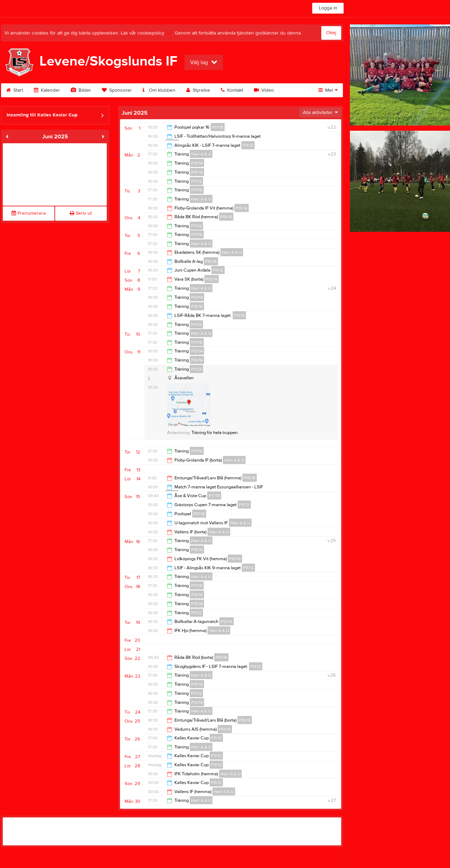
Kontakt (232, 90)
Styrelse (198, 90)
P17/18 (218, 127)
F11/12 (248, 145)
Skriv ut (81, 213)
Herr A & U (201, 154)
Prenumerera (29, 213)
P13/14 (197, 163)
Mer (328, 90)
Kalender (47, 90)
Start (15, 90)
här (169, 33)
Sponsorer (117, 90)
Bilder (81, 90)
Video (264, 90)
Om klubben (159, 90)
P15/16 (197, 172)
